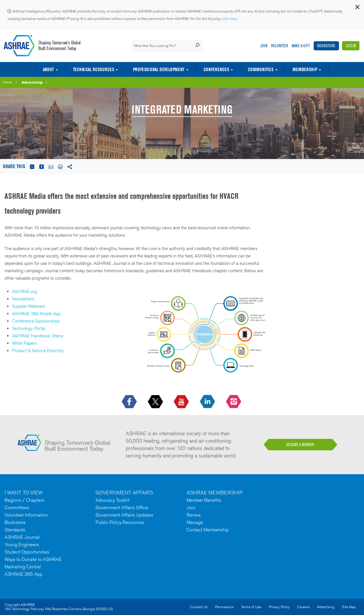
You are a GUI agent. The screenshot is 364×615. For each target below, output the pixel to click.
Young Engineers (22, 544)
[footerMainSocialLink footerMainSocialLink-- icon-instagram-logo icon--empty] (234, 402)
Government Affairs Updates (124, 515)
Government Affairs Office (122, 507)
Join (264, 46)
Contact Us (199, 607)
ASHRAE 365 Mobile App (36, 314)
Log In (351, 46)
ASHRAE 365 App (23, 574)
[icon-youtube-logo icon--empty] (182, 402)
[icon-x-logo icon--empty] (156, 402)
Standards (15, 530)
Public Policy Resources (120, 522)
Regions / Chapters (24, 500)
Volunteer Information (26, 515)
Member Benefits (204, 500)
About (48, 69)
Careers (303, 607)
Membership (305, 69)
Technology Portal (28, 328)
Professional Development (159, 69)
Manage (195, 522)
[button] (357, 8)
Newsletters (23, 299)
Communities (261, 69)
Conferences (216, 69)
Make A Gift (301, 46)
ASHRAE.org (24, 291)
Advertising (32, 82)
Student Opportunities (27, 552)
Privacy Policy (279, 607)
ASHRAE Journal (22, 537)
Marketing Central (23, 567)
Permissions (224, 607)
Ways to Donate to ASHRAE (33, 559)
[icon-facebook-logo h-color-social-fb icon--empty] (130, 402)
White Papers (24, 343)
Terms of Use (251, 607)
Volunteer (280, 46)
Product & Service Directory (38, 351)
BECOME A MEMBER (300, 445)
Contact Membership (208, 530)
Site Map (349, 607)
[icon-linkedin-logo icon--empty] (208, 402)
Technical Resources (94, 69)
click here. (230, 19)
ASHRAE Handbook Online (38, 336)
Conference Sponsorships (36, 321)
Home (8, 82)
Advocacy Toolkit (112, 500)
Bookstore (326, 46)
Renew (194, 515)
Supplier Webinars (29, 306)
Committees (17, 507)
